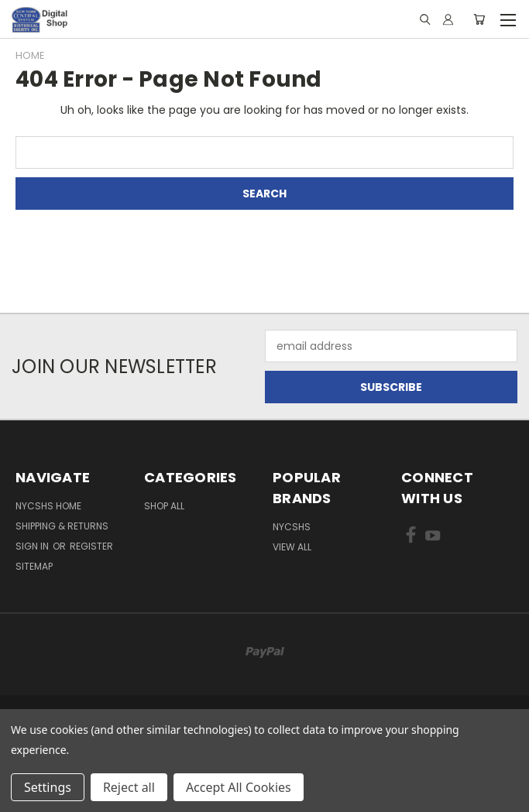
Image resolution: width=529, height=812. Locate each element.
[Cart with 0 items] (479, 19)
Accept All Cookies (239, 787)
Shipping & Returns (62, 526)
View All (292, 547)
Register (91, 546)
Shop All (164, 506)
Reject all (129, 787)
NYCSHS (292, 527)
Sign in (33, 546)
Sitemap (34, 566)
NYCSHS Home (48, 506)
